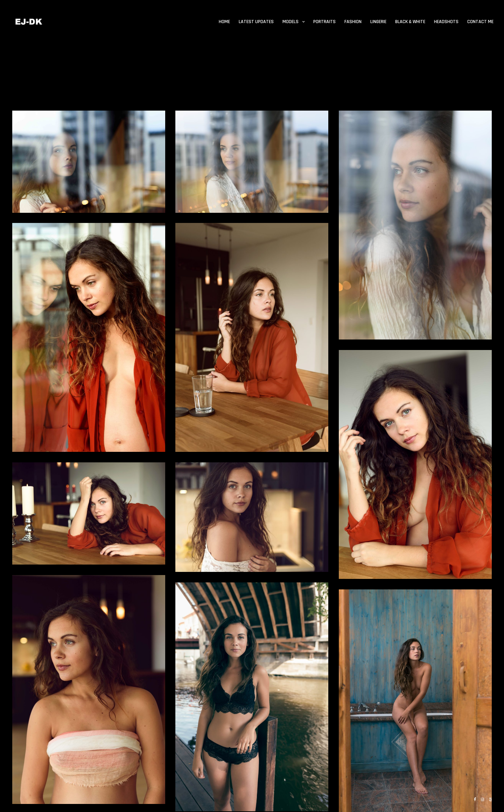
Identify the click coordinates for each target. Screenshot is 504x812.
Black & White (410, 22)
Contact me (480, 22)
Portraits (324, 22)
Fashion (353, 22)
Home (224, 22)
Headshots (446, 22)
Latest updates (256, 22)
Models (290, 22)
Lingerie (378, 22)
